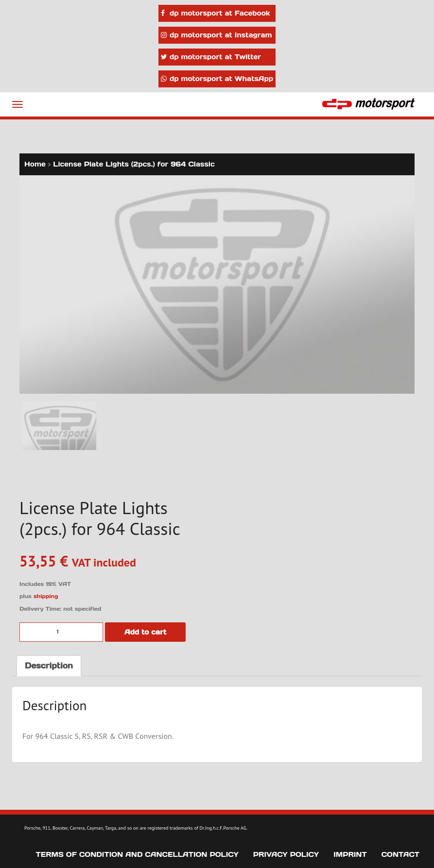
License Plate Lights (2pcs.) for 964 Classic (134, 164)
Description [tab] (49, 666)
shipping (46, 596)
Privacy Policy (286, 854)
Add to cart (145, 632)
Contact (400, 854)
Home (35, 164)
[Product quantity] (61, 632)
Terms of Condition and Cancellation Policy (137, 854)
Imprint (350, 854)
